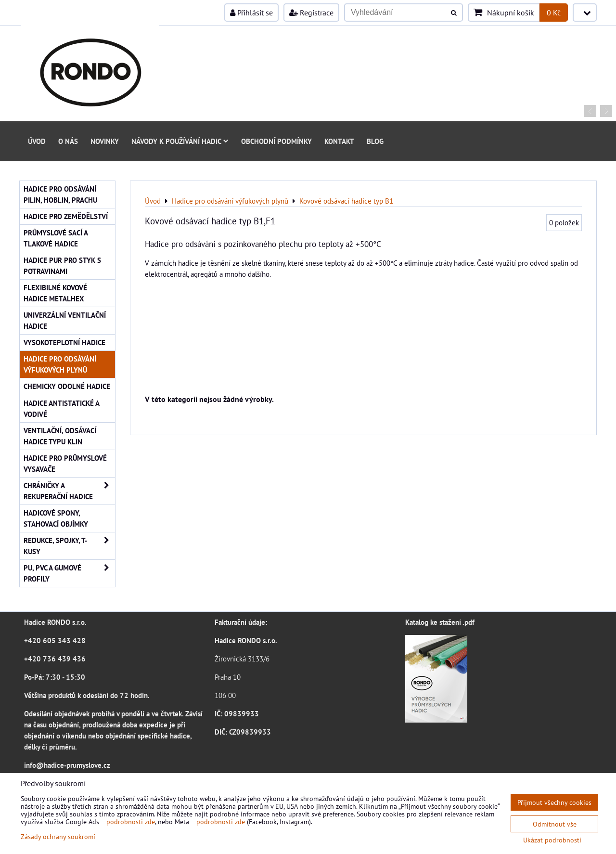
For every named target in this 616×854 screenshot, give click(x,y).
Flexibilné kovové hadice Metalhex (55, 293)
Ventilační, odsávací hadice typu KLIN (60, 436)
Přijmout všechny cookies (554, 802)
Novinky (105, 141)
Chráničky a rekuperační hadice (69, 491)
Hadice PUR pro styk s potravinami (62, 265)
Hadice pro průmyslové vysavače (65, 463)
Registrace (311, 13)
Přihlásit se (251, 13)
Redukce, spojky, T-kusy (69, 546)
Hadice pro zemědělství (66, 216)
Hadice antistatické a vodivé (62, 408)
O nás (68, 141)
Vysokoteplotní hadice (64, 342)
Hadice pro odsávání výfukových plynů (60, 364)
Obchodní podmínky (276, 141)
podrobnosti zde (131, 822)
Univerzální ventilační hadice (65, 320)
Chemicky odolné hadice (67, 386)
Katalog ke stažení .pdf (440, 622)
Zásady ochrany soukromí (58, 836)
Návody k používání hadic (180, 141)
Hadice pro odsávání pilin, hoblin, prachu (60, 194)
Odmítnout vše (555, 824)
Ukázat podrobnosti (552, 840)
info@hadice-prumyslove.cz (67, 765)
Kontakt (339, 141)
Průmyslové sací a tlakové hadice (56, 238)
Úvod (37, 141)
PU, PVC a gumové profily (69, 573)
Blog (375, 141)
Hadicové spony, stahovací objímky (56, 518)
